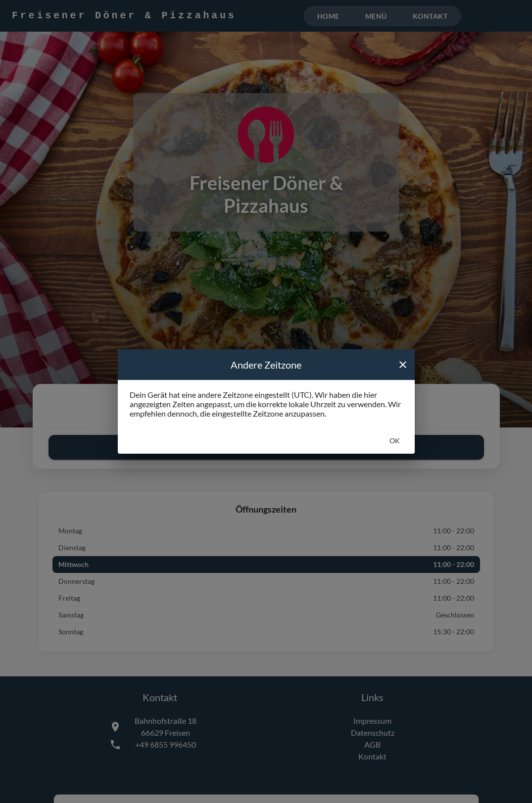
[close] (403, 365)
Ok (395, 441)
